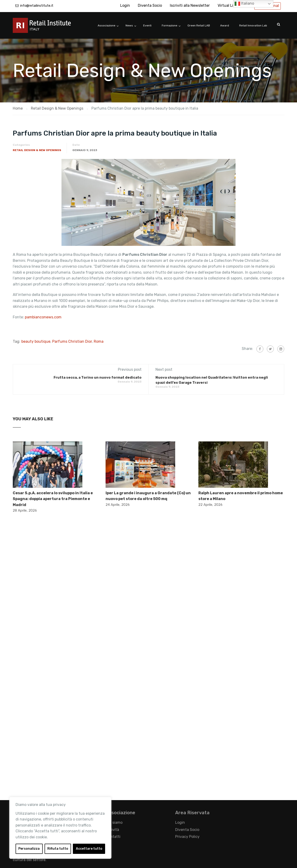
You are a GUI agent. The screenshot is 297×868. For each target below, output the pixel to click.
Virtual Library (230, 5)
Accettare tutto (89, 849)
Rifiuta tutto (58, 849)
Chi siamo (114, 822)
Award (225, 25)
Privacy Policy (187, 837)
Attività (112, 830)
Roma (99, 341)
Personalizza (29, 849)
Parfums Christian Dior (72, 341)
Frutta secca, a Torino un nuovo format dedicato (98, 377)
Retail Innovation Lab (253, 25)
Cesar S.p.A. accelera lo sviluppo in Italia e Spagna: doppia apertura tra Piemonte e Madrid (53, 499)
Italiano (244, 4)
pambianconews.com (43, 317)
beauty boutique (36, 341)
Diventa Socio (150, 5)
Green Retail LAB (199, 25)
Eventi (147, 25)
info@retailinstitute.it (37, 6)
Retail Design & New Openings (37, 150)
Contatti (113, 837)
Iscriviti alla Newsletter (190, 5)
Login (125, 5)
